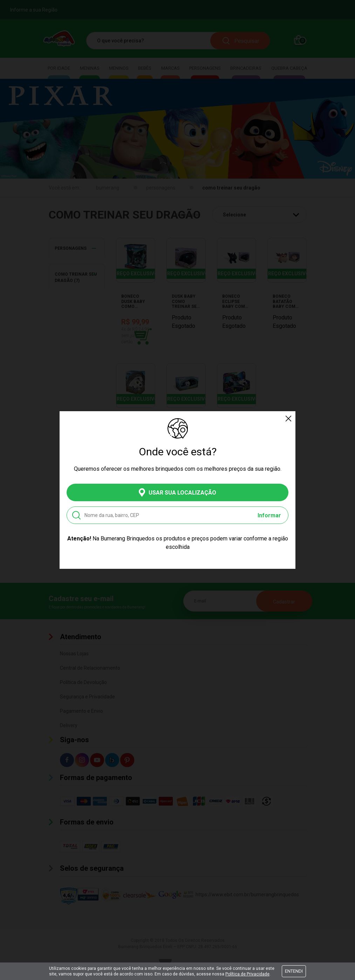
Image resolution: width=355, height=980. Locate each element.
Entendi (294, 971)
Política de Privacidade (247, 974)
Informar (269, 515)
